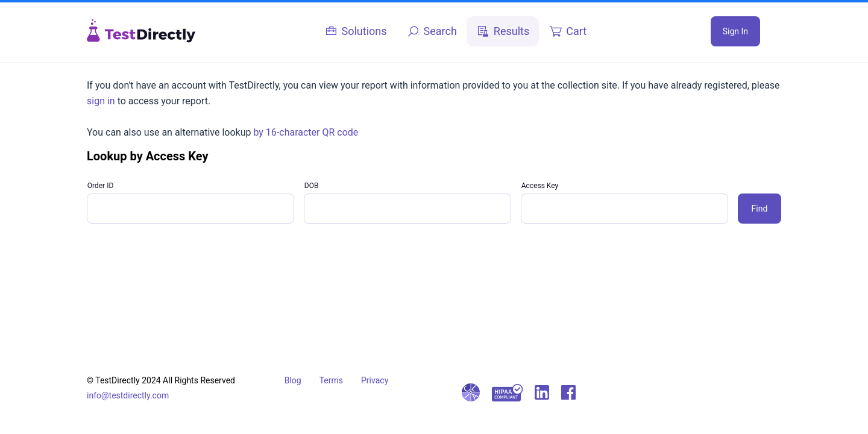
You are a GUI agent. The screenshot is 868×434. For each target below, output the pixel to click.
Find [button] (760, 209)
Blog (293, 380)
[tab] (356, 31)
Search (440, 31)
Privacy (375, 380)
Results (511, 31)
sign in (101, 101)
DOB (312, 186)
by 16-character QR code (306, 132)
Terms (331, 380)
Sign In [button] (735, 31)
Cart (576, 31)
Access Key (540, 186)
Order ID (101, 186)
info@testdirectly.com (128, 395)
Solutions (364, 31)
